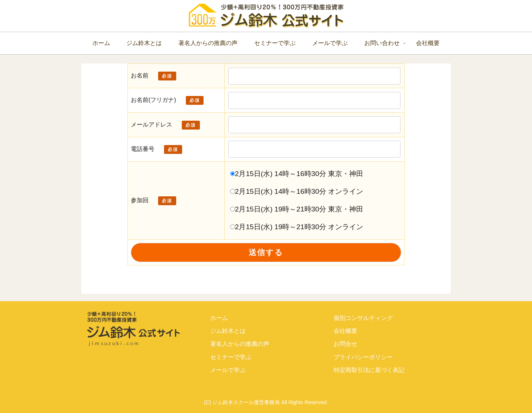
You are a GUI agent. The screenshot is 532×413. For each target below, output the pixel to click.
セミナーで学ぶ (231, 357)
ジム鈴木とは (228, 331)
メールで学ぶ (228, 370)
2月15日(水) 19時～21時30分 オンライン (297, 227)
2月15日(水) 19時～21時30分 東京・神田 (297, 209)
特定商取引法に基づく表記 (369, 370)
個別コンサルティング (363, 318)
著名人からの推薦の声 (240, 344)
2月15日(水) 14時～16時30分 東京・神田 (297, 174)
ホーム (219, 318)
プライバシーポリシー (363, 357)
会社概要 (345, 331)
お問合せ (345, 344)
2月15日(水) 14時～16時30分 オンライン (297, 191)
